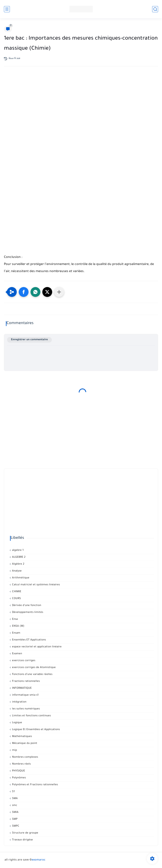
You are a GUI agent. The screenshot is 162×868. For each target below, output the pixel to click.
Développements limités (27, 612)
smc (14, 805)
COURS (16, 599)
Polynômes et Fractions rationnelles (35, 785)
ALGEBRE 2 (18, 557)
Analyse (16, 571)
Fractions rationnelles (25, 681)
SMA (14, 799)
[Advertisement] (81, 104)
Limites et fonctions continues (31, 716)
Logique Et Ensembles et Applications (36, 730)
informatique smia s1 (25, 695)
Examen (17, 654)
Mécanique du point (24, 743)
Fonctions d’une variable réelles (32, 674)
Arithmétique (20, 578)
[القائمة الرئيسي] (7, 9)
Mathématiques (22, 736)
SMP (14, 819)
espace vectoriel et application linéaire (36, 647)
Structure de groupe (25, 833)
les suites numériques (25, 709)
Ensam (16, 633)
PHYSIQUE (18, 771)
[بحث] (155, 9)
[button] (24, 292)
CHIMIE (16, 592)
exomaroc (39, 860)
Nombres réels (21, 764)
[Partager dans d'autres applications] (59, 292)
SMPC (15, 826)
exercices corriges (23, 661)
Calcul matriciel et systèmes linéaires (36, 585)
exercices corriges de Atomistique (33, 668)
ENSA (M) (18, 626)
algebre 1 (17, 550)
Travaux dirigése (22, 840)
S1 (13, 792)
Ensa (14, 619)
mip (14, 750)
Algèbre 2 (18, 564)
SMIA (15, 812)
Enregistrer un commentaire (29, 340)
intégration (19, 702)
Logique (17, 723)
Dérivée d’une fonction (26, 605)
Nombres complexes (25, 757)
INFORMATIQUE (21, 688)
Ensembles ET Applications (29, 640)
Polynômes (19, 778)
